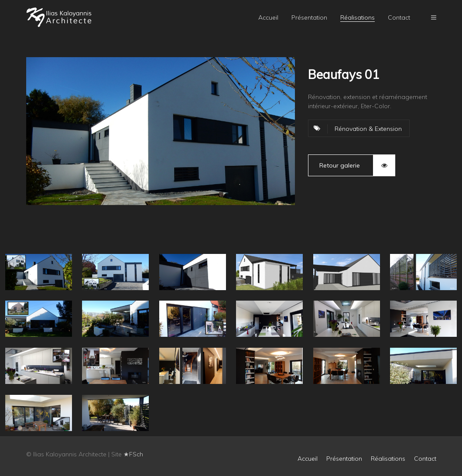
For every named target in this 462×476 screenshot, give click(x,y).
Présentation (309, 17)
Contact (399, 17)
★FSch (133, 454)
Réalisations (358, 17)
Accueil (268, 17)
